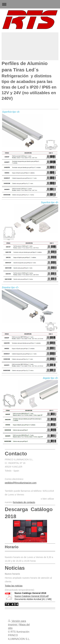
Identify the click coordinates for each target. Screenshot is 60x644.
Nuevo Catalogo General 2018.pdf (32, 596)
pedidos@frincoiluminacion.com (21, 483)
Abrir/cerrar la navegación (30, 4)
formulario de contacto (24, 502)
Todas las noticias (14, 586)
